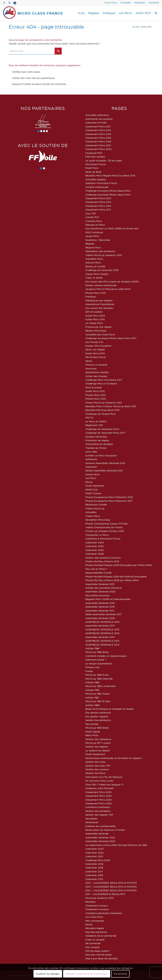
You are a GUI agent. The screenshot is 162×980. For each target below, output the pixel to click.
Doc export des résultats (99, 308)
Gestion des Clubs (95, 762)
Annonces (91, 369)
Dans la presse (94, 387)
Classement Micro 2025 (98, 800)
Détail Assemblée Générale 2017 (104, 614)
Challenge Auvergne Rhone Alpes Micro (108, 191)
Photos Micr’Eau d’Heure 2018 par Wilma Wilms (112, 580)
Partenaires (140, 3)
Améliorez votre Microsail (99, 788)
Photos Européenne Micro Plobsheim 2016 (109, 497)
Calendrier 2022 (94, 853)
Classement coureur (97, 906)
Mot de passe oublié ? (98, 951)
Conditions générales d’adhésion (104, 913)
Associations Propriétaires (100, 304)
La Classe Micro (94, 323)
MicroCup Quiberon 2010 (99, 898)
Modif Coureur (93, 493)
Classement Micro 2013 (98, 198)
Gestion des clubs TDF (98, 766)
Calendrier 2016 (94, 875)
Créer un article (94, 278)
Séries (89, 361)
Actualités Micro (94, 259)
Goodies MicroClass (96, 437)
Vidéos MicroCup (95, 508)
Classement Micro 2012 (98, 130)
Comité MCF (92, 217)
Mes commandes (95, 921)
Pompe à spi (92, 667)
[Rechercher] (156, 13)
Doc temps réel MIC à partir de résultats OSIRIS (112, 282)
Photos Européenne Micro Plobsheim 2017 (109, 501)
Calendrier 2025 (94, 546)
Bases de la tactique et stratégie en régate (110, 709)
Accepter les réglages (48, 974)
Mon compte (92, 947)
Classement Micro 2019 (98, 141)
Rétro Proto (92, 735)
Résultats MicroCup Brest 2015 (102, 410)
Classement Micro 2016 (98, 134)
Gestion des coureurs (97, 769)
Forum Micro (111, 3)
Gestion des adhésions (98, 811)
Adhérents (154, 3)
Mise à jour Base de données (101, 958)
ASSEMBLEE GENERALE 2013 (102, 641)
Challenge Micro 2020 (98, 860)
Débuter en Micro (95, 225)
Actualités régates (96, 179)
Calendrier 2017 (94, 872)
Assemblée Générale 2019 (100, 603)
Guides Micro (93, 474)
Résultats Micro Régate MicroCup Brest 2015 (110, 176)
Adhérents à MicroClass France (103, 539)
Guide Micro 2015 (95, 319)
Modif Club (91, 490)
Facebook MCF (94, 153)
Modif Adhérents (95, 486)
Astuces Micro (93, 263)
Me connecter (93, 943)
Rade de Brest (93, 172)
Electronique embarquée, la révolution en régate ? (114, 758)
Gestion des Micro (95, 773)
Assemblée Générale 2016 (100, 618)
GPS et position (94, 312)
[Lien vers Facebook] (4, 3)
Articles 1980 (92, 705)
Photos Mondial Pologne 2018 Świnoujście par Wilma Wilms (119, 565)
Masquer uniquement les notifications (87, 974)
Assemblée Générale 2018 (100, 607)
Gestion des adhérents (98, 720)
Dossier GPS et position (98, 346)
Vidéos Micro (93, 516)
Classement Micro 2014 (98, 202)
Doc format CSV (94, 342)
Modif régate (93, 732)
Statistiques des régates (99, 300)
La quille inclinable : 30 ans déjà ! (104, 161)
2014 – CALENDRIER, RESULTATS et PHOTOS (111, 883)
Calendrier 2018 (94, 868)
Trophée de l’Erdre (96, 448)
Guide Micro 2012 (95, 391)
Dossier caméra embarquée (101, 285)
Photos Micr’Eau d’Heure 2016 (102, 561)
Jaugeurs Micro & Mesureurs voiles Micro (108, 289)
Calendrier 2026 (94, 554)
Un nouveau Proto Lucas (99, 781)
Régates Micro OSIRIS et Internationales (108, 599)
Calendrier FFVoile (96, 123)
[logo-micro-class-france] (33, 13)
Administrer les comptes (99, 119)
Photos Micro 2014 (96, 399)
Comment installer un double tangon (106, 656)
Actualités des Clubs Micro (100, 334)
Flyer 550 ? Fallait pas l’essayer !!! (104, 785)
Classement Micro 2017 (98, 210)
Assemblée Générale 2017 (100, 611)
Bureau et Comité (95, 266)
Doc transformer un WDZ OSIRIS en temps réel (112, 228)
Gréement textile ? (96, 660)
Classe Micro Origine (97, 274)
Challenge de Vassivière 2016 (102, 270)
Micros (89, 482)
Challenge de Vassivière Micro (102, 429)
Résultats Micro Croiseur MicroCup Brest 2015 (111, 406)
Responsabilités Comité (98, 573)
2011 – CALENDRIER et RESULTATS (105, 894)
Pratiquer (91, 297)
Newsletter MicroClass (98, 520)
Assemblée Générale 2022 (100, 837)
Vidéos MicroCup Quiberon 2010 (104, 255)
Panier (89, 924)
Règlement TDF (94, 425)
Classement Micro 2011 (98, 126)
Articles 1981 (92, 698)
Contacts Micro (94, 221)
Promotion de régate (97, 440)
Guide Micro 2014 (95, 316)
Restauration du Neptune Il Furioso (105, 830)
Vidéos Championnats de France (104, 527)
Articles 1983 (92, 682)
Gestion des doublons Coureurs (103, 558)
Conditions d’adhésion (98, 807)
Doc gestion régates (97, 716)
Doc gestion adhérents (98, 713)
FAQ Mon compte (95, 157)
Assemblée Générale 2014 (100, 637)
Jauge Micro (92, 236)
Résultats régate (95, 928)
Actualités (91, 512)
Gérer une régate (95, 349)
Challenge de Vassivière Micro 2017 (105, 433)
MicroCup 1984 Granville (99, 679)
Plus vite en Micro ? (96, 569)
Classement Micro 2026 (98, 803)
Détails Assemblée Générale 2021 (104, 471)
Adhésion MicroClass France (101, 183)
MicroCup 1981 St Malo (98, 701)
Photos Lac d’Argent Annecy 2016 (105, 531)
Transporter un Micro (97, 535)
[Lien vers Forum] (15, 3)
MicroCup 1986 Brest (97, 652)
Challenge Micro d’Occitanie (101, 384)
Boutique (90, 902)
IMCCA (89, 418)
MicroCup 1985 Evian (97, 675)
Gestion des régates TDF (99, 815)
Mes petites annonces (97, 595)
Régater (90, 244)
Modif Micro (92, 168)
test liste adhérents (96, 932)
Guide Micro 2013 (95, 353)
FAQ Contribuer (94, 232)
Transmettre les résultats (99, 444)
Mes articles (92, 724)
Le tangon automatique (99, 664)
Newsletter (126, 3)
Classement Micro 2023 (98, 792)
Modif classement (95, 754)
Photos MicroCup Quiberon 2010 (104, 403)
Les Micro (91, 478)
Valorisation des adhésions (100, 251)
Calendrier (91, 467)
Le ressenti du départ (97, 750)
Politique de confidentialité (100, 826)
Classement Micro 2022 (98, 149)
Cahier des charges (96, 376)
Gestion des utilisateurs (98, 739)
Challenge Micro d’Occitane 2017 (104, 380)
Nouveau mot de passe (98, 955)
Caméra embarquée (97, 187)
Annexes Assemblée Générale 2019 (105, 463)
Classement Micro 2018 (98, 138)
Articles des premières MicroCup (104, 588)
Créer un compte (95, 940)
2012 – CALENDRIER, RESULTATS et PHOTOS (111, 890)
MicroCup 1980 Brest (97, 728)
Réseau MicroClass (96, 331)
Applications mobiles (97, 372)
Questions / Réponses (98, 240)
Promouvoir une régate (98, 327)
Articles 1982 (92, 690)
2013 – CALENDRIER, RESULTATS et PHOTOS (111, 887)
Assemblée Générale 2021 (100, 584)
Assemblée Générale (97, 834)
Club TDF (91, 213)
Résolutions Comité (96, 505)
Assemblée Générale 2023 (100, 841)
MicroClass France (96, 164)
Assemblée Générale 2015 (100, 626)
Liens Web (91, 452)
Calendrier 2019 (94, 864)
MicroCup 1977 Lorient (98, 743)
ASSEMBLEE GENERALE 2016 (102, 622)
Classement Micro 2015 (98, 206)
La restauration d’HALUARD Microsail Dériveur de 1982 (116, 845)
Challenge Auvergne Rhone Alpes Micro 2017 (111, 338)
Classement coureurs (97, 909)
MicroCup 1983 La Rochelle (100, 686)
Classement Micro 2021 (98, 145)
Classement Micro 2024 (99, 796)
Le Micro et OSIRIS (96, 421)
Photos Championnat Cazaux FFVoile (106, 524)
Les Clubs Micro (94, 917)
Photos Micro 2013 (96, 395)
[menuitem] (111, 3)
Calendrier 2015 (94, 879)
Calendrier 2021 (94, 856)
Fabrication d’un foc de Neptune (104, 777)
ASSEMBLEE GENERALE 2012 (102, 645)
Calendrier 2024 (95, 542)
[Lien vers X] (9, 3)
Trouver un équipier (96, 365)
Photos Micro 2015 (96, 293)
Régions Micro (93, 248)
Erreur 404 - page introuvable (46, 27)
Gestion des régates (97, 747)
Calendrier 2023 (94, 849)
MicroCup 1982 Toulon (98, 694)
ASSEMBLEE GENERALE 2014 (102, 633)
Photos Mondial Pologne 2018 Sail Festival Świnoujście (116, 577)
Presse (89, 671)
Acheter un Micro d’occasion (101, 456)
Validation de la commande (101, 936)
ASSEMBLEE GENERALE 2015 (102, 629)
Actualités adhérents (97, 115)
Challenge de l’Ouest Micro (100, 414)
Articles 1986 (92, 648)
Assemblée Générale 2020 (100, 592)
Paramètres (120, 974)
